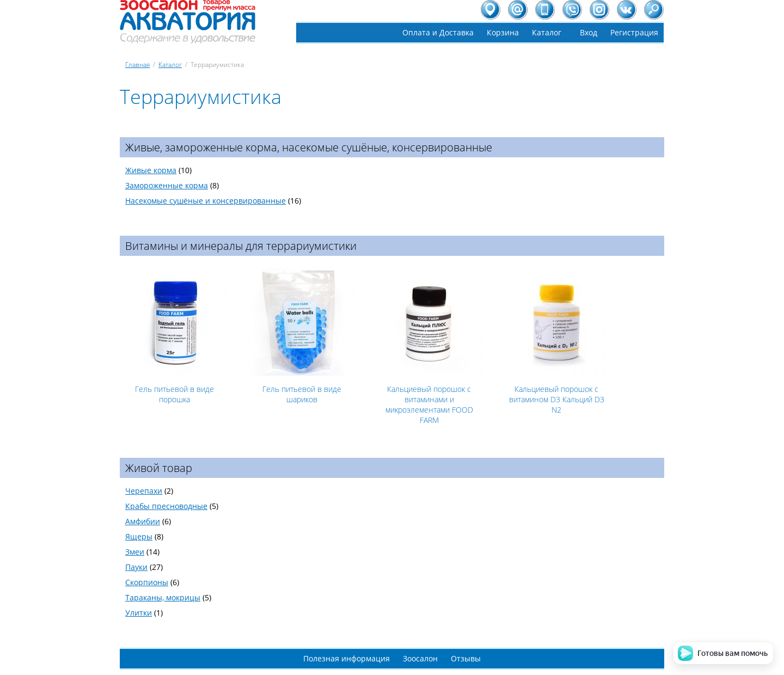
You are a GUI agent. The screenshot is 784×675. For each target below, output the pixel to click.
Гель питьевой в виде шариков (302, 394)
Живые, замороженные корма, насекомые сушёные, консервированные (309, 147)
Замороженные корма (167, 185)
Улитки (139, 613)
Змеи (135, 552)
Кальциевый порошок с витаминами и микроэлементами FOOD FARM (429, 404)
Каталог (547, 32)
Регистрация (634, 32)
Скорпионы (147, 582)
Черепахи (144, 491)
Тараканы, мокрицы (163, 597)
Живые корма (151, 170)
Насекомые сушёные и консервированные (206, 201)
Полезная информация (347, 658)
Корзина (503, 32)
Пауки (136, 567)
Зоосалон (420, 658)
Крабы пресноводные (166, 506)
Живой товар (159, 468)
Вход (589, 32)
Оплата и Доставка (438, 32)
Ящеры (139, 536)
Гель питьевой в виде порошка (174, 394)
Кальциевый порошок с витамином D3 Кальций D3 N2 (557, 399)
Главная (137, 65)
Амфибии (143, 521)
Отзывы (466, 658)
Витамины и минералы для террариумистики (241, 246)
